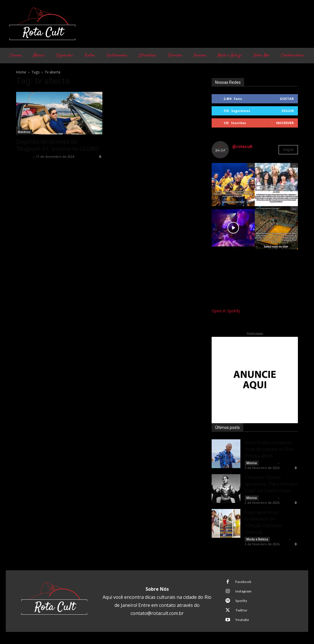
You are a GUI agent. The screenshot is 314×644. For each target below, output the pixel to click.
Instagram (243, 591)
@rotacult (242, 147)
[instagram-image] (233, 185)
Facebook (243, 582)
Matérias (24, 132)
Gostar (287, 99)
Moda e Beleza (257, 539)
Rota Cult (24, 156)
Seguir (288, 111)
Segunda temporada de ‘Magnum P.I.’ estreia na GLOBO (57, 145)
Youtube (242, 620)
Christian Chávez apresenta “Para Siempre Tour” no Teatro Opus (271, 484)
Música (252, 463)
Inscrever (285, 123)
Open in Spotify (226, 311)
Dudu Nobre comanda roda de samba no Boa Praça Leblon (269, 449)
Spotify (241, 601)
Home (21, 72)
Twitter (241, 610)
